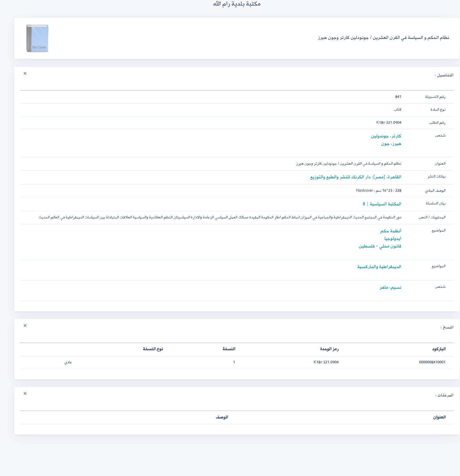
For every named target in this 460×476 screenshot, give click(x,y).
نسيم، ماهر (383, 287)
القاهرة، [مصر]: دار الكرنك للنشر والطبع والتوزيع (349, 177)
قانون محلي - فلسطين (373, 246)
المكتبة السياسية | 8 (375, 204)
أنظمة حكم (384, 231)
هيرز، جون (384, 144)
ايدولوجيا (386, 239)
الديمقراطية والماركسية (372, 267)
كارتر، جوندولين (379, 136)
